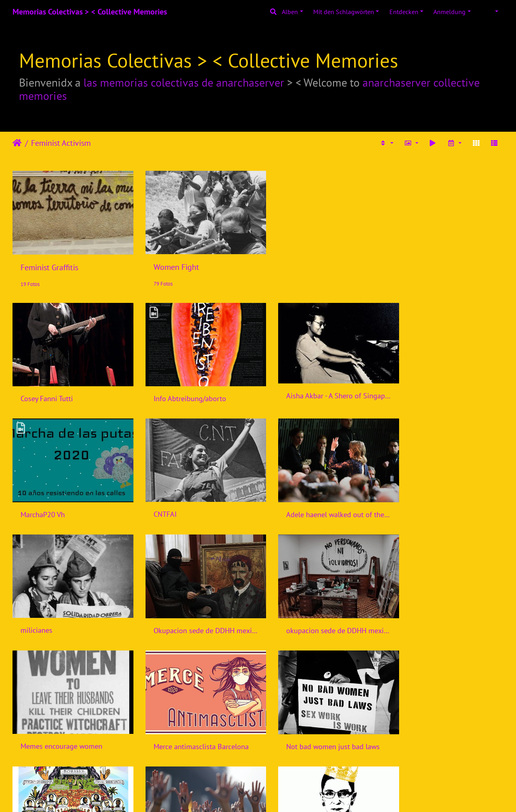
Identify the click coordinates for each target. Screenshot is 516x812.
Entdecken (404, 12)
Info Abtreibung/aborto (183, 389)
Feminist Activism (61, 143)
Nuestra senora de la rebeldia (67, 722)
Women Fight (169, 262)
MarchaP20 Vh (420, 389)
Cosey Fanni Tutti (47, 389)
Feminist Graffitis (49, 263)
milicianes (288, 500)
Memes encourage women (187, 611)
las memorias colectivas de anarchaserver (184, 82)
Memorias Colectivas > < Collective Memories (90, 12)
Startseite (17, 143)
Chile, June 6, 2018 (175, 722)
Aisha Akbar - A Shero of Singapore (321, 386)
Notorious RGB (295, 722)
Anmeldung (449, 12)
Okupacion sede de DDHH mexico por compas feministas (447, 500)
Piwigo (275, 795)
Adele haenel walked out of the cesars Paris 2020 (195, 500)
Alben (290, 12)
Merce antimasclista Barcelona (320, 611)
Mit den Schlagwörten (344, 12)
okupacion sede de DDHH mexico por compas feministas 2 (69, 611)
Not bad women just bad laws (445, 611)
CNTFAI (32, 500)
